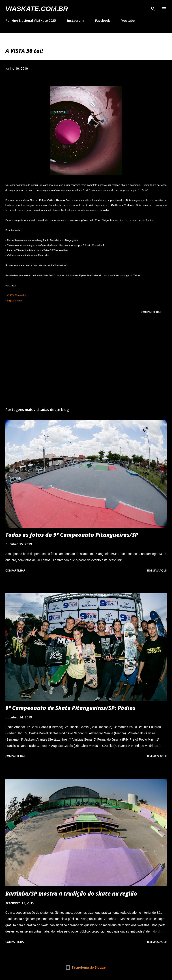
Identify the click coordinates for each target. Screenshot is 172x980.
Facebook (103, 20)
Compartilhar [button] (151, 312)
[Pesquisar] (153, 8)
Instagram (75, 20)
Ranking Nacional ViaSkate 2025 (31, 20)
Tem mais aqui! (157, 571)
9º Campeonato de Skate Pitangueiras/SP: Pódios (70, 708)
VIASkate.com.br (37, 9)
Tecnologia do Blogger (86, 967)
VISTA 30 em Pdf (16, 295)
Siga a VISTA (14, 301)
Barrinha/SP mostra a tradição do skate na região (71, 893)
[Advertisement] (86, 361)
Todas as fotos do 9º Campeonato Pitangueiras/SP (72, 535)
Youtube (128, 20)
